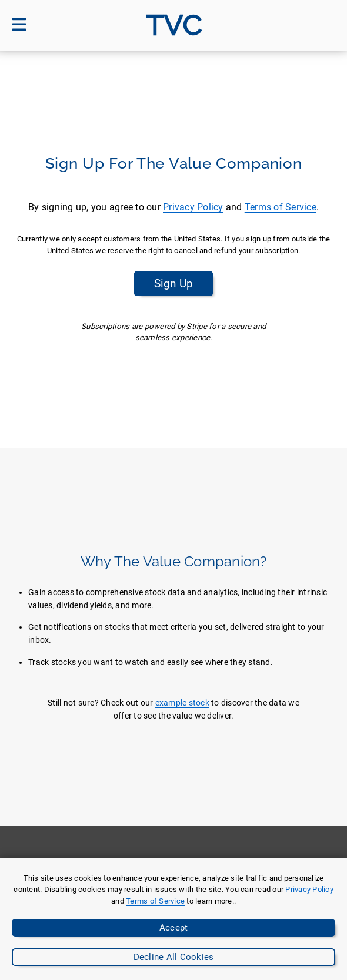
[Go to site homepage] (174, 25)
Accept (174, 928)
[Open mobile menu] (19, 25)
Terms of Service (281, 207)
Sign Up (174, 283)
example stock (182, 703)
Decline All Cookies (174, 957)
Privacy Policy (193, 207)
